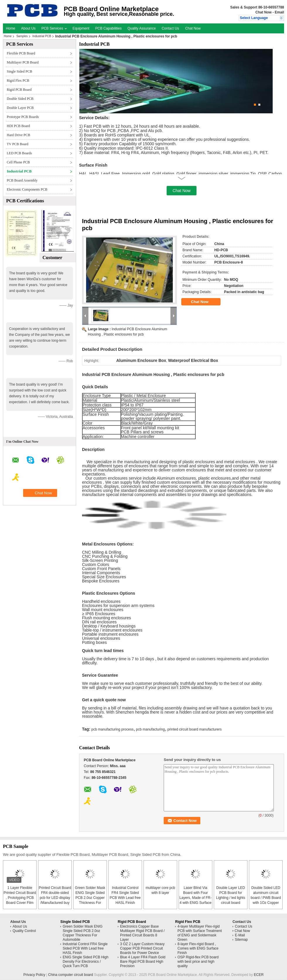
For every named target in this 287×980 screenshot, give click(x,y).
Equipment (81, 28)
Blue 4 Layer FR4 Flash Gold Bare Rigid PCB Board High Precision (143, 962)
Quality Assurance (142, 28)
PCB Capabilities (108, 28)
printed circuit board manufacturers (194, 729)
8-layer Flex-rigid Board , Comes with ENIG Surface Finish (198, 948)
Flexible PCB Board (21, 53)
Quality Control (24, 931)
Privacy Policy (34, 975)
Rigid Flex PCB (18, 81)
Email (279, 12)
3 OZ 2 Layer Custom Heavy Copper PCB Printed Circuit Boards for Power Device (142, 948)
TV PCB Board (18, 144)
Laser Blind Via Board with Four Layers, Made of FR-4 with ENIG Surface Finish (195, 898)
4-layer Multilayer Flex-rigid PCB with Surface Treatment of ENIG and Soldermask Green (200, 933)
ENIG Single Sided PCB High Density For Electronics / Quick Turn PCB (86, 962)
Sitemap (241, 940)
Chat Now (263, 12)
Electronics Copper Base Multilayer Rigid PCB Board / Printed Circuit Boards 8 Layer (142, 933)
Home (11, 28)
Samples (22, 36)
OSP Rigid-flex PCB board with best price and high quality (198, 962)
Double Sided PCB (20, 99)
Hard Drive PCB (18, 135)
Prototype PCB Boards (23, 117)
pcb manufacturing (150, 729)
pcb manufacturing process (112, 729)
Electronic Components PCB (27, 189)
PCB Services (54, 28)
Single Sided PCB (19, 71)
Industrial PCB (42, 36)
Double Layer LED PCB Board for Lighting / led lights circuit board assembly (231, 898)
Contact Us (170, 28)
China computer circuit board (70, 975)
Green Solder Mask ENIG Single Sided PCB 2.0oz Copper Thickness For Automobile (90, 898)
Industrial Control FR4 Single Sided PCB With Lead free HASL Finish (85, 948)
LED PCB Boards (19, 153)
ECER (259, 975)
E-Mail (240, 935)
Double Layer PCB (20, 108)
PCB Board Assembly (22, 180)
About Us (28, 28)
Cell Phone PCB (18, 162)
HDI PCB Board (18, 126)
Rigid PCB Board (19, 90)
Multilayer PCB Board (23, 62)
